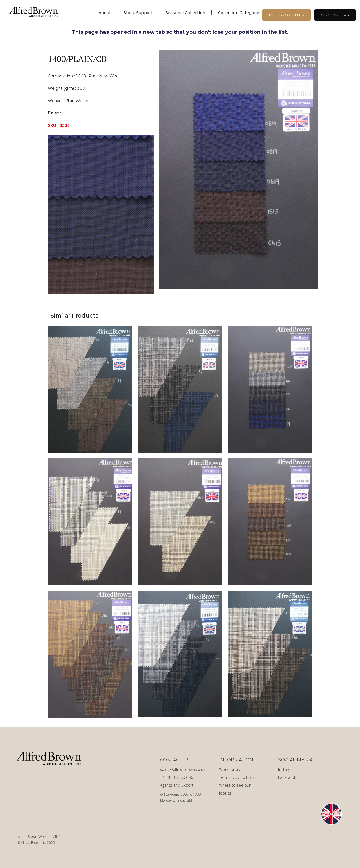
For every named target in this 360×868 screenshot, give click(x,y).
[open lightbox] (238, 172)
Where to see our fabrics (235, 789)
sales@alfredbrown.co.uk (183, 769)
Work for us (229, 769)
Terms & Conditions (237, 777)
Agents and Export (177, 785)
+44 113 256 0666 (176, 777)
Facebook (287, 777)
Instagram (287, 769)
